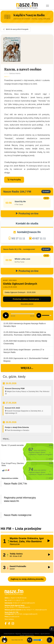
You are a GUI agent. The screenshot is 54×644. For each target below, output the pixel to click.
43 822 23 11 (17, 603)
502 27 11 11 (18, 238)
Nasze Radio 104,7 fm (15, 484)
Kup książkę (14, 180)
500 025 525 (18, 614)
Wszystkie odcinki (27, 304)
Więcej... (27, 368)
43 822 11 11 (13, 607)
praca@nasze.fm (14, 617)
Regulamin (18, 634)
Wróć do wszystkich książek (16, 29)
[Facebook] (6, 623)
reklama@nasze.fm (24, 607)
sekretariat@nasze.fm (28, 603)
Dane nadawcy (9, 619)
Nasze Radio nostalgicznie (18, 515)
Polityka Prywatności (9, 634)
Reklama (37, 634)
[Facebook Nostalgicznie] (9, 623)
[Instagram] (13, 623)
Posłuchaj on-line (27, 214)
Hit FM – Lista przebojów (21, 529)
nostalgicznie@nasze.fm (30, 614)
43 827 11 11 (39, 238)
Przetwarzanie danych (28, 634)
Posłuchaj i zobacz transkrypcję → (27, 299)
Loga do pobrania (45, 634)
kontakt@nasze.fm (29, 232)
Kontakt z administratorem (27, 635)
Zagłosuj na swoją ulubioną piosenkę (27, 579)
